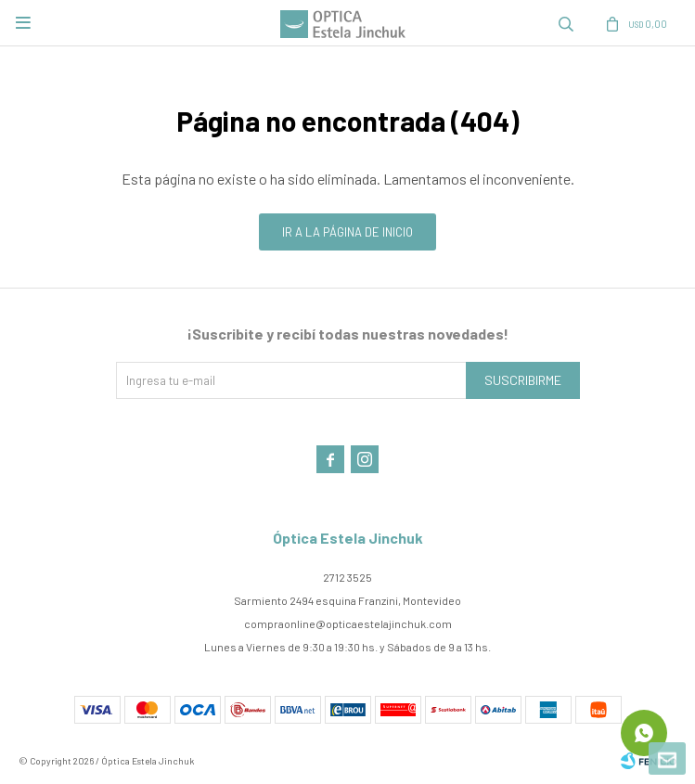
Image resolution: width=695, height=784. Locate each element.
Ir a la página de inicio (347, 232)
